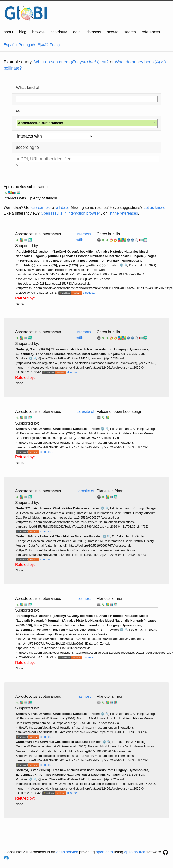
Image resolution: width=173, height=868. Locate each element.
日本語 (43, 45)
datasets (94, 32)
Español (11, 45)
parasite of (85, 412)
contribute (59, 32)
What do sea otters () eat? (71, 62)
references (151, 32)
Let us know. (154, 207)
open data (104, 852)
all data (62, 207)
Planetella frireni (110, 491)
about (8, 32)
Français (57, 45)
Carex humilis (108, 234)
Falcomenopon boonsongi (119, 412)
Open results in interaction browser (70, 213)
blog (23, 32)
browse (38, 32)
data (77, 32)
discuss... (89, 293)
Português (27, 45)
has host (84, 599)
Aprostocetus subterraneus (27, 187)
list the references (123, 213)
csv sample (41, 207)
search (130, 32)
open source (135, 852)
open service (67, 852)
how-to (113, 32)
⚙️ (121, 265)
